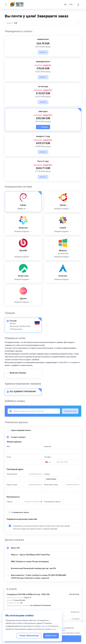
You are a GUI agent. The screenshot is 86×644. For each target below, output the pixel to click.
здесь (44, 626)
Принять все (51, 636)
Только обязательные (29, 636)
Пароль (10, 502)
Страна (47, 474)
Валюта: (43, 23)
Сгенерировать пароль (19, 512)
